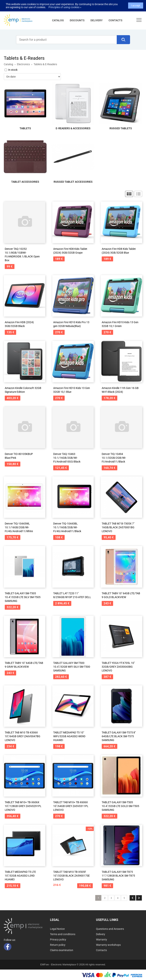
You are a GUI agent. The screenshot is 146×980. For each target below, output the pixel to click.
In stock (13, 70)
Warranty (102, 940)
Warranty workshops (108, 945)
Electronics (23, 64)
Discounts (77, 20)
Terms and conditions (63, 934)
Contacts (115, 20)
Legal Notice (57, 929)
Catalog (58, 20)
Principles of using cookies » (65, 2)
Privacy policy (58, 940)
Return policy (58, 945)
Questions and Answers (110, 929)
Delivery (97, 20)
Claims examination (62, 950)
